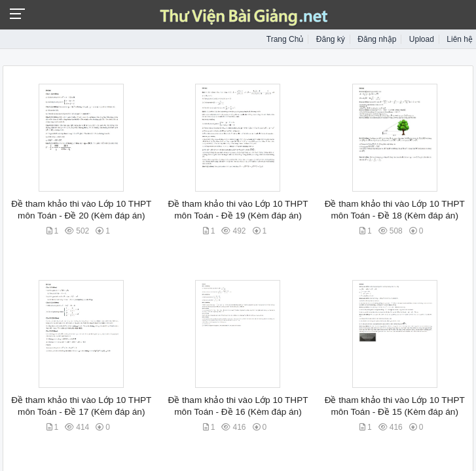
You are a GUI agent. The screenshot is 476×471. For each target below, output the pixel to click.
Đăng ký (331, 39)
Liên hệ (460, 39)
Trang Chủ (285, 39)
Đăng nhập (377, 39)
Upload (422, 39)
